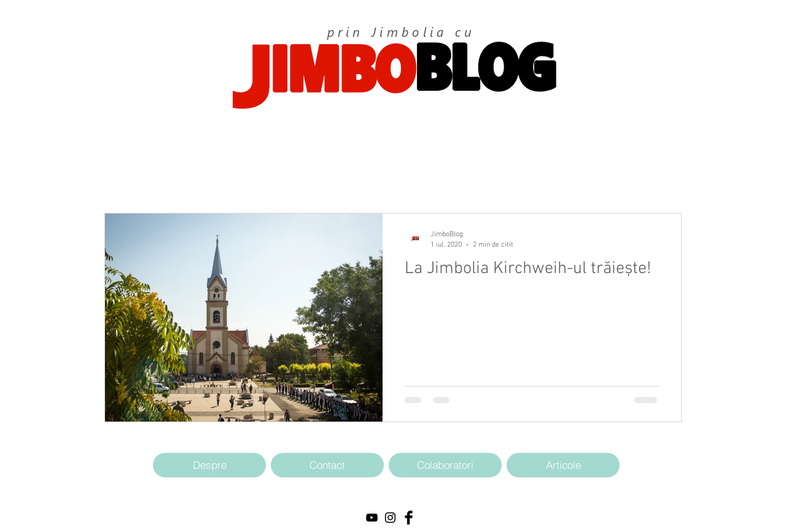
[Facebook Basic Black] (409, 518)
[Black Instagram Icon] (390, 518)
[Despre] (209, 465)
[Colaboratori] (445, 465)
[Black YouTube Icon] (372, 518)
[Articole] (563, 465)
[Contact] (327, 465)
